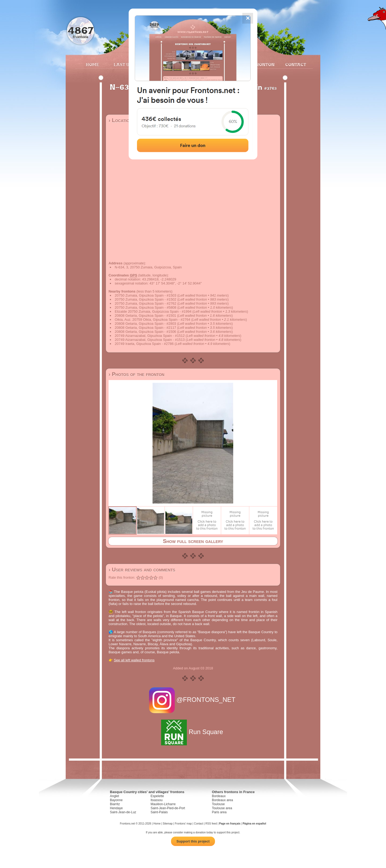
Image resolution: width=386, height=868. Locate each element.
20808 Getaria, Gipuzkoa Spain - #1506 (145, 332)
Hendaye (116, 808)
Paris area (219, 812)
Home (92, 64)
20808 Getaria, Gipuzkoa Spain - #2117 (145, 328)
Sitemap (168, 824)
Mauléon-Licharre (163, 804)
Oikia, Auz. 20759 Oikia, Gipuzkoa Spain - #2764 (153, 320)
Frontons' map (183, 824)
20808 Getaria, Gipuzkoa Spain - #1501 (145, 316)
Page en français (230, 824)
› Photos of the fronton (136, 374)
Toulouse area (222, 808)
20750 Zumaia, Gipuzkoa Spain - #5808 (146, 307)
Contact (295, 64)
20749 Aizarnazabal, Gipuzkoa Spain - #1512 (150, 336)
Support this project (193, 841)
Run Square (193, 732)
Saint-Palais (159, 812)
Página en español (254, 824)
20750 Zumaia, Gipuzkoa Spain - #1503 (146, 295)
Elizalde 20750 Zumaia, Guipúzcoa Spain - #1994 (153, 311)
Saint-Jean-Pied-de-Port (168, 808)
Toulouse (218, 804)
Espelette (157, 796)
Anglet (114, 796)
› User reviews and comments (142, 570)
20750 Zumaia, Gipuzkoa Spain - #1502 (146, 299)
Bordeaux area (222, 800)
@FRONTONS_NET (193, 700)
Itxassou (157, 800)
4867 (81, 30)
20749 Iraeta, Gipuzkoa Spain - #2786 (144, 344)
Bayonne (116, 800)
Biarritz (115, 804)
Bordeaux (219, 796)
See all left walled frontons (134, 660)
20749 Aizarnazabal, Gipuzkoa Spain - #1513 (150, 340)
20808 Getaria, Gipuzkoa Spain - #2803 (145, 324)
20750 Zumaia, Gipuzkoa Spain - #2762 (146, 303)
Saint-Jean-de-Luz (123, 812)
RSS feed (211, 824)
